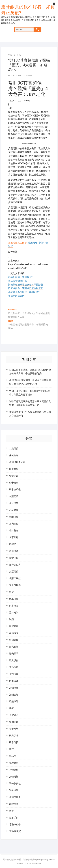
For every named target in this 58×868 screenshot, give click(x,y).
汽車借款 (14, 606)
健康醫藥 (29, 76)
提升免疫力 (15, 565)
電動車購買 (15, 831)
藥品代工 (14, 756)
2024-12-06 (15, 55)
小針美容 (14, 531)
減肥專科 (14, 626)
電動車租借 (15, 824)
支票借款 (14, 572)
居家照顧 (14, 537)
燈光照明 (14, 654)
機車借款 (14, 599)
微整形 (13, 544)
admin (18, 76)
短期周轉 (14, 722)
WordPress (36, 864)
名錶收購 (14, 510)
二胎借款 (14, 449)
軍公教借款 (15, 783)
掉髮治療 (14, 558)
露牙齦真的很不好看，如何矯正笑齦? (28, 10)
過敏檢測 (14, 790)
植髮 (11, 592)
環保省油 (14, 681)
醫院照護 (14, 804)
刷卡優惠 (14, 483)
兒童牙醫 (14, 476)
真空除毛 (14, 715)
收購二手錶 (15, 578)
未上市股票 (15, 585)
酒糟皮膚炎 (15, 797)
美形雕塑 (14, 729)
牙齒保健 (14, 674)
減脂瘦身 (14, 633)
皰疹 (11, 708)
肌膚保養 (14, 736)
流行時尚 (14, 613)
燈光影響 (14, 647)
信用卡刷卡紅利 (17, 462)
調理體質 (14, 763)
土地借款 (14, 517)
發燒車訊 (14, 701)
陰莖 (11, 811)
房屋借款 (14, 551)
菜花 (11, 749)
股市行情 (14, 742)
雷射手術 (14, 818)
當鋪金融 (14, 695)
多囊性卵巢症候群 (17, 243)
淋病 (11, 619)
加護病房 (14, 496)
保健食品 (14, 455)
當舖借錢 (14, 688)
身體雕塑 (14, 777)
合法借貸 (14, 503)
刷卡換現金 (15, 490)
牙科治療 (14, 667)
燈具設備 (14, 660)
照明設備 (14, 640)
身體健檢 (14, 770)
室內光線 (14, 524)
